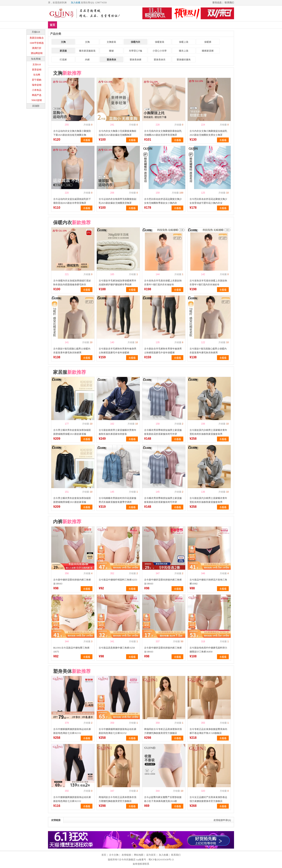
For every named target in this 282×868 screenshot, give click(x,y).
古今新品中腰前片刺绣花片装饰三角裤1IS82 (208, 582)
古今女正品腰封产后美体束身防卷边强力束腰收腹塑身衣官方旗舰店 (208, 799)
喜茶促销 (37, 70)
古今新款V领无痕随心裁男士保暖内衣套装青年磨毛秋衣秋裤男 (72, 351)
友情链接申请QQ (222, 820)
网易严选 (37, 95)
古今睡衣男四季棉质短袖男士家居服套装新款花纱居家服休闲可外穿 (163, 432)
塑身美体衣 (160, 60)
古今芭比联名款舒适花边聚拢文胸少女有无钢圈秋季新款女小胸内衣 (163, 201)
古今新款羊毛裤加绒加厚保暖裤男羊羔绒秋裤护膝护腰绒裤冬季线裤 (117, 283)
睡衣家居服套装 (87, 51)
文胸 (86, 25)
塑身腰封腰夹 (184, 60)
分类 (126, 25)
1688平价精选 (37, 43)
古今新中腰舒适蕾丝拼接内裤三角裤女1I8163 (72, 582)
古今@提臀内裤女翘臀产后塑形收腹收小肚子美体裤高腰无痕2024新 (163, 799)
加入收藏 (76, 3)
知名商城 (36, 59)
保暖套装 (160, 42)
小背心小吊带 (160, 51)
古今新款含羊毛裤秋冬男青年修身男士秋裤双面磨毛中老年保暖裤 (117, 351)
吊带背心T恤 (135, 51)
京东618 (37, 65)
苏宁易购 (37, 80)
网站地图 (139, 855)
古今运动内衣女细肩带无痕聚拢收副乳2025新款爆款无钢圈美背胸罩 (117, 201)
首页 (52, 25)
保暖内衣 (136, 42)
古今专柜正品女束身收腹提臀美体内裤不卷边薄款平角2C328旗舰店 (208, 731)
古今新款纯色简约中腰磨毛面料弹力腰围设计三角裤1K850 (208, 650)
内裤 (97, 25)
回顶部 (36, 106)
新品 (63, 25)
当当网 (37, 75)
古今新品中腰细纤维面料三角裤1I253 (118, 580)
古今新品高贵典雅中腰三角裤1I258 (117, 648)
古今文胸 (114, 855)
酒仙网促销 (37, 53)
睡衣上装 (184, 51)
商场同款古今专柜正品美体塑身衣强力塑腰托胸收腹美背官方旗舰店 (163, 731)
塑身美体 (112, 25)
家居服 (63, 51)
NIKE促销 (37, 100)
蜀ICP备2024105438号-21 (161, 860)
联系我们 (229, 3)
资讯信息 (217, 3)
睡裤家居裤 (208, 51)
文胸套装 (111, 42)
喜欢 (60, 125)
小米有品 (37, 90)
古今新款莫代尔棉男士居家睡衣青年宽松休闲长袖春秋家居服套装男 (208, 432)
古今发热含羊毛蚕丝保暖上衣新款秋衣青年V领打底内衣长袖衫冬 (163, 283)
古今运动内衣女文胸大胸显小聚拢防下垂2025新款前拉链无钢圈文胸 (72, 133)
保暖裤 (208, 42)
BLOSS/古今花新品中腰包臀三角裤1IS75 (71, 650)
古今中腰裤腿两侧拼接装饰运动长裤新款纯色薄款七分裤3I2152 (72, 731)
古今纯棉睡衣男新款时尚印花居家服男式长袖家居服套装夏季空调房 (117, 500)
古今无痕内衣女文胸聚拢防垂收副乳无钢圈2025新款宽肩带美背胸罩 (163, 133)
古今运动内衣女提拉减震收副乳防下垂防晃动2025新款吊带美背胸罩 (72, 201)
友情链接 (56, 820)
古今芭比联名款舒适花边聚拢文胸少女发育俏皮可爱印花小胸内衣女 (208, 201)
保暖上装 (184, 42)
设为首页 (151, 855)
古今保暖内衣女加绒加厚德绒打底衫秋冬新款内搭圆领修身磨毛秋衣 (72, 283)
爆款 (74, 25)
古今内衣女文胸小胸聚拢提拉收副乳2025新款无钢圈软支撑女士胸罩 (208, 133)
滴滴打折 (37, 48)
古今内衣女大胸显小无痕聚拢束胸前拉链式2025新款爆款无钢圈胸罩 (117, 133)
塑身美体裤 (136, 60)
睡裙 (111, 51)
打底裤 (63, 60)
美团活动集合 (37, 38)
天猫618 (36, 32)
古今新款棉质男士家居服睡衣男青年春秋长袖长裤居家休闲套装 (117, 432)
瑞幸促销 (37, 85)
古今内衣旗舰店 (127, 860)
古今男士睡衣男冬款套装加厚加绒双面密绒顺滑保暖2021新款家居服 (72, 432)
